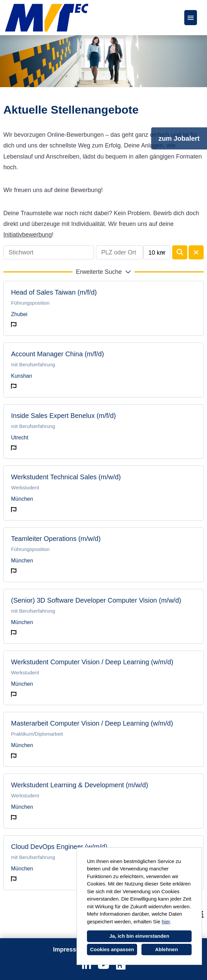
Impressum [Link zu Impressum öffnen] (69, 950)
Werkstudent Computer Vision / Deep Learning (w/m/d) (92, 662)
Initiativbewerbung (28, 235)
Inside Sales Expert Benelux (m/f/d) (63, 416)
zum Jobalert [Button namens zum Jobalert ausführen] (179, 138)
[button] (103, 272)
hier (166, 922)
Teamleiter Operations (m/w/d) (56, 539)
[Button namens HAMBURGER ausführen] (191, 18)
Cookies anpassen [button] (112, 949)
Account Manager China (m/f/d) (58, 354)
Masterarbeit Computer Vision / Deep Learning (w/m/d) (92, 723)
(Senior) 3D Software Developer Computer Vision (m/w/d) (96, 600)
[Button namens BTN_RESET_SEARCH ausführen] (196, 252)
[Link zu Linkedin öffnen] (86, 965)
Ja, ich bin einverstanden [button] (139, 936)
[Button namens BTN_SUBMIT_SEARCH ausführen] (180, 252)
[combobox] (157, 252)
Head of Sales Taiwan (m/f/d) (54, 292)
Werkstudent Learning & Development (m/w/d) (80, 785)
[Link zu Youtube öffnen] (103, 965)
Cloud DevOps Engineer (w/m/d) (59, 847)
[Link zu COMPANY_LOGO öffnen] (47, 18)
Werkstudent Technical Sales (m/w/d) (66, 477)
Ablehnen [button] (167, 949)
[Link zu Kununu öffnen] (121, 965)
